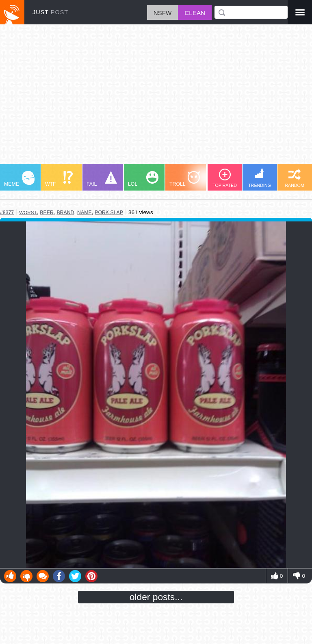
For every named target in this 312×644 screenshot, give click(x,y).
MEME (19, 179)
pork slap (109, 212)
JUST (50, 12)
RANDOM (294, 178)
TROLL (185, 179)
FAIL (102, 179)
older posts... (156, 597)
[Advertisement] (156, 98)
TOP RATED (225, 178)
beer (47, 212)
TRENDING (260, 178)
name (84, 212)
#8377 (7, 212)
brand (65, 212)
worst (28, 212)
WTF (59, 179)
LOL (143, 179)
